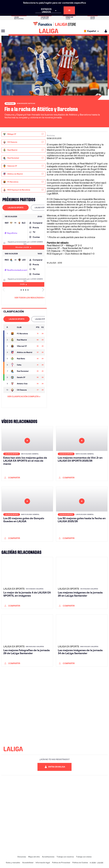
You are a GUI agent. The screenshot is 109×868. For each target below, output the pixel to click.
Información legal (43, 863)
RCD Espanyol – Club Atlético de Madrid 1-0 (71, 254)
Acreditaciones (48, 857)
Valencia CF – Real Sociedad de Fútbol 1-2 (70, 248)
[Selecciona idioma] (92, 31)
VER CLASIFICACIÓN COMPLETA (24, 396)
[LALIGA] (49, 31)
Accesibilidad (28, 863)
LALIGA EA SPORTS (16, 208)
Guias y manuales (13, 863)
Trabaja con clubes (84, 857)
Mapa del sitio (34, 857)
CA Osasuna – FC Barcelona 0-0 (65, 251)
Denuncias (22, 857)
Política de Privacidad (61, 863)
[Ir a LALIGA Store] (54, 24)
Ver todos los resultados (29, 298)
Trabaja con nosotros (65, 857)
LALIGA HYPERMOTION (44, 208)
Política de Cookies (80, 863)
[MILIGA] (105, 31)
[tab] (16, 208)
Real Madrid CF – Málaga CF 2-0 (65, 246)
